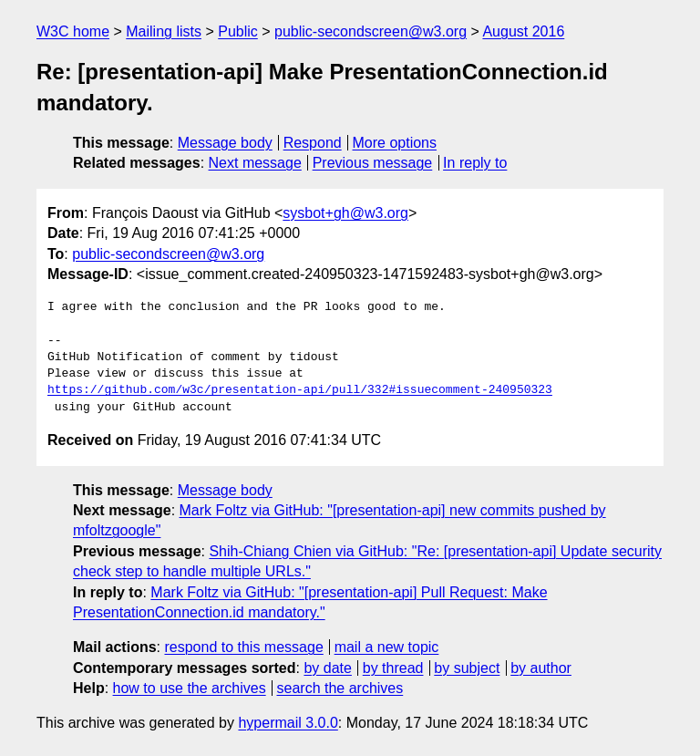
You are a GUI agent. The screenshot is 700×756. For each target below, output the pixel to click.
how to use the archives (190, 688)
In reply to (475, 163)
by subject (467, 668)
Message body (225, 143)
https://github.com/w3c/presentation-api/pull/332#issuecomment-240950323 (300, 390)
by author (541, 668)
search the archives (340, 688)
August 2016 (523, 31)
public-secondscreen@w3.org (371, 31)
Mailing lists (164, 31)
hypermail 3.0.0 (288, 723)
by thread (393, 668)
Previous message (373, 163)
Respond (313, 143)
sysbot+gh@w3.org (345, 213)
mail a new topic (387, 647)
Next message (255, 163)
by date (327, 668)
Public (238, 31)
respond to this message (243, 647)
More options (395, 143)
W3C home (73, 31)
